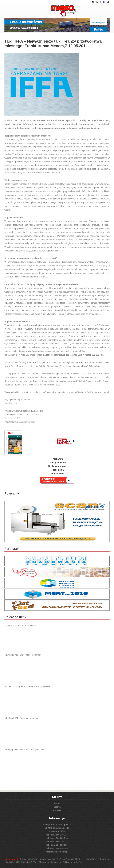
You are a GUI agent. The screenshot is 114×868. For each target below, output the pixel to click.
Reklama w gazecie (58, 466)
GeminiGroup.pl (67, 859)
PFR (33, 862)
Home (57, 803)
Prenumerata (58, 474)
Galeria (57, 807)
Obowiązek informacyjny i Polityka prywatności (60, 862)
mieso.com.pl (11, 859)
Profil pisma (58, 470)
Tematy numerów (58, 462)
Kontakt (57, 810)
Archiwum (58, 459)
